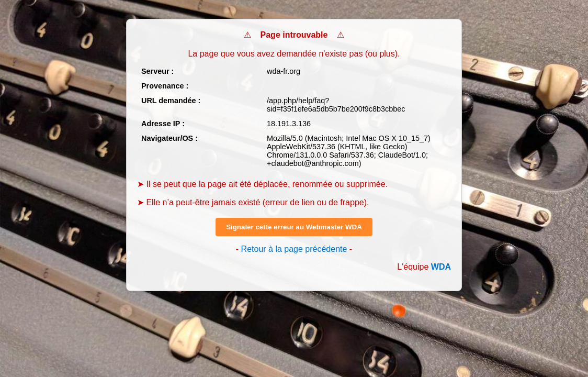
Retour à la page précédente (294, 249)
